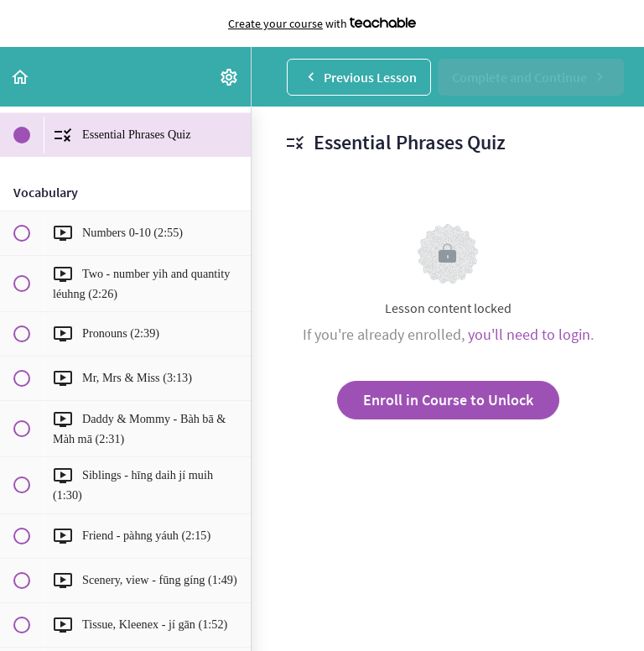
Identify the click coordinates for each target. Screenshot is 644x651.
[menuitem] (230, 77)
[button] (21, 77)
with (322, 23)
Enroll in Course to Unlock (448, 400)
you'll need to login (529, 334)
